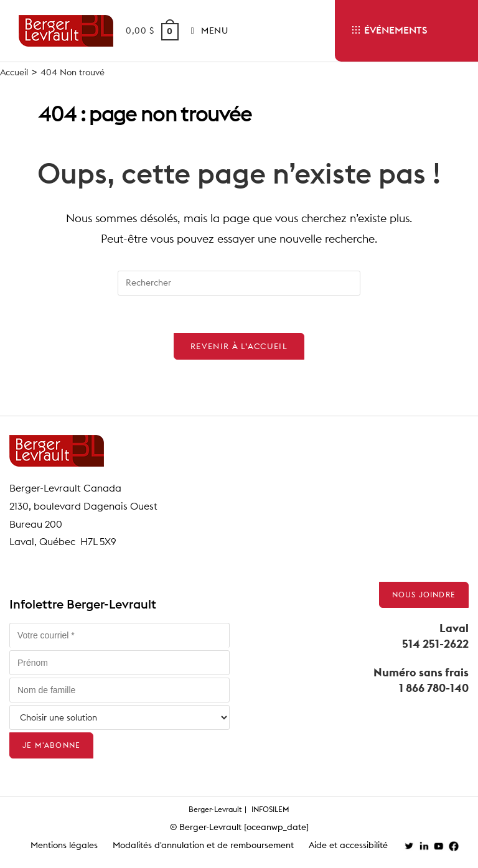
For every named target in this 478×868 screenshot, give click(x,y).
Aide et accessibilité (348, 845)
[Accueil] (14, 72)
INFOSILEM (270, 809)
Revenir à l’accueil (239, 346)
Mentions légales (64, 845)
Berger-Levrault (215, 809)
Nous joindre (424, 595)
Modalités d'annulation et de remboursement (203, 845)
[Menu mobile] (205, 30)
